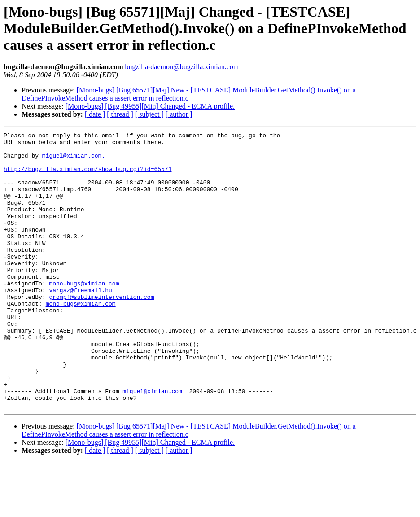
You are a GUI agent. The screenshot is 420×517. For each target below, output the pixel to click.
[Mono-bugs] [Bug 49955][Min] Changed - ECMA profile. (150, 106)
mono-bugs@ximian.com (84, 314)
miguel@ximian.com (152, 443)
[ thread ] (120, 114)
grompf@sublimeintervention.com (101, 330)
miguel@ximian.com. (74, 161)
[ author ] (179, 114)
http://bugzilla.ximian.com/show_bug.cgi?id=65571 (87, 177)
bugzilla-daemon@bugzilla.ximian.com (182, 67)
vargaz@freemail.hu (80, 322)
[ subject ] (149, 114)
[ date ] (95, 114)
